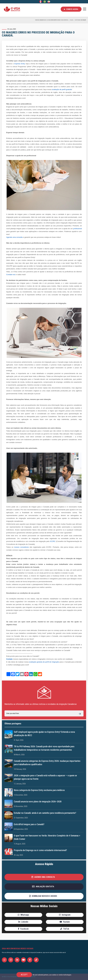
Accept (24, 975)
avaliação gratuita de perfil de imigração (44, 662)
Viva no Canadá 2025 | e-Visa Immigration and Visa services (52, 20)
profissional (78, 229)
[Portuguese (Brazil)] (45, 2)
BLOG (72, 20)
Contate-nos (11, 275)
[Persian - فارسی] (49, 2)
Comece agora (71, 9)
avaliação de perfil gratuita (62, 89)
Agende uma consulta (14, 237)
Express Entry (20, 64)
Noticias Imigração (81, 20)
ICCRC (53, 541)
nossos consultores (21, 547)
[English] (41, 2)
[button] (44, 877)
